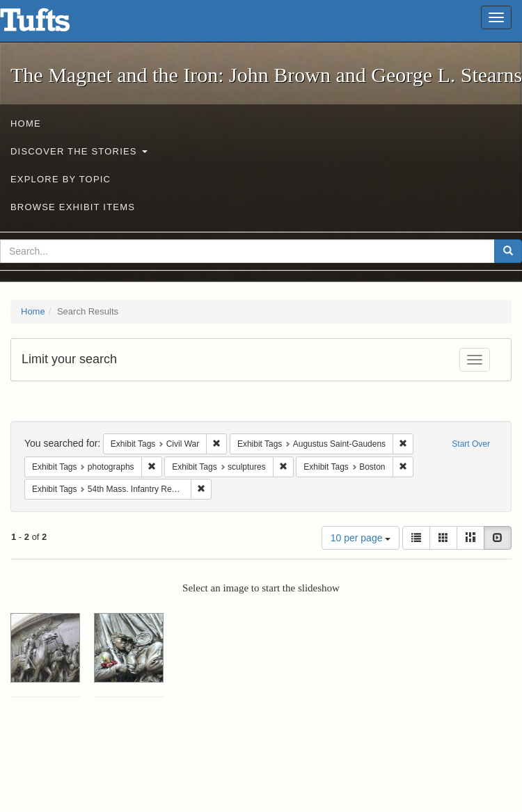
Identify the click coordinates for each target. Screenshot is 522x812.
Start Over (471, 444)
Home (26, 124)
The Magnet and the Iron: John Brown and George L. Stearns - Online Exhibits (52, 24)
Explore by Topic (61, 179)
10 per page (361, 538)
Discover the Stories (79, 151)
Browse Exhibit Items (73, 207)
